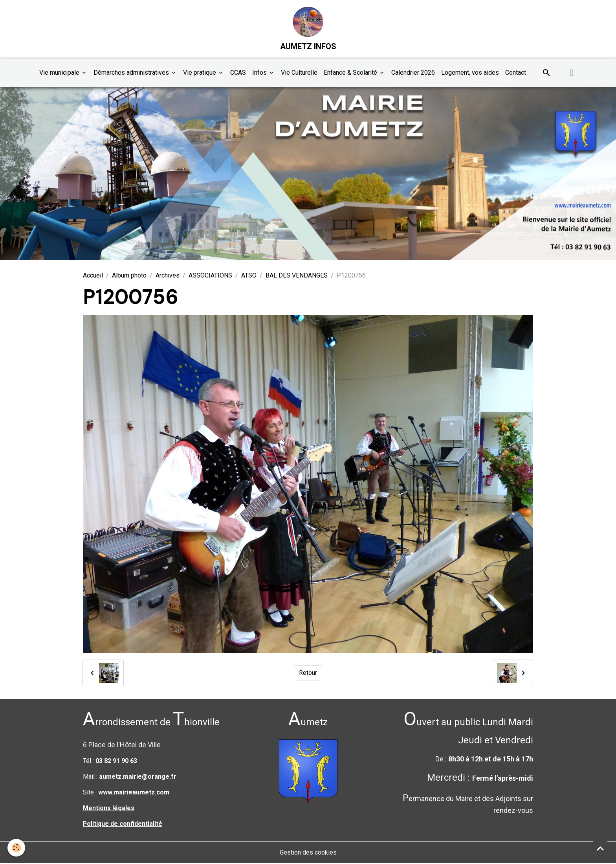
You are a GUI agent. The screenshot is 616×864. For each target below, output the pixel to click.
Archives (168, 276)
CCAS (238, 73)
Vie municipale (60, 73)
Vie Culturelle (299, 73)
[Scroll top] (600, 848)
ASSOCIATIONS (210, 276)
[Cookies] (17, 848)
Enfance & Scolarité (351, 73)
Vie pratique (200, 73)
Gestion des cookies (308, 853)
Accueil (93, 276)
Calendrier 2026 (413, 73)
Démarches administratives (132, 73)
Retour (308, 673)
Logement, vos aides (470, 73)
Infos (260, 73)
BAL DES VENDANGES (297, 276)
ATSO (249, 276)
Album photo (129, 276)
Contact (516, 73)
